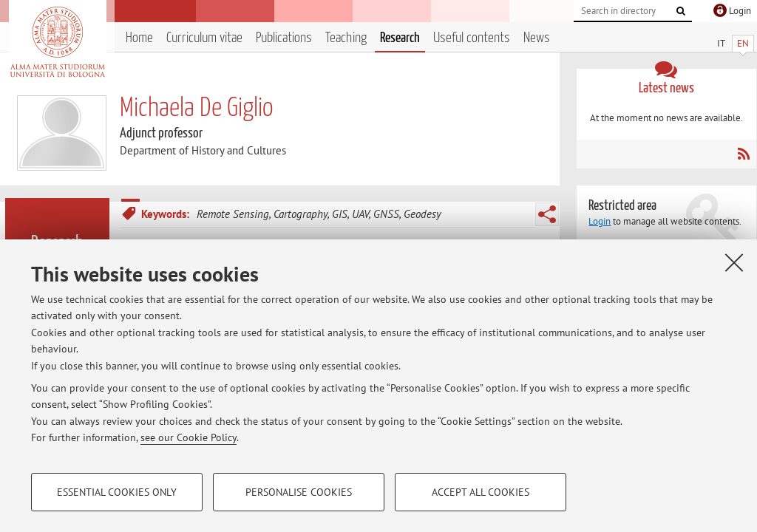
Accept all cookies (481, 492)
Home (139, 38)
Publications (284, 38)
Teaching (346, 38)
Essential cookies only (117, 492)
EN (743, 43)
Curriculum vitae (204, 38)
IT (721, 43)
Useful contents (472, 38)
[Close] (734, 262)
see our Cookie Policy (189, 437)
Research (400, 38)
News (537, 38)
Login (600, 221)
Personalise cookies (299, 492)
